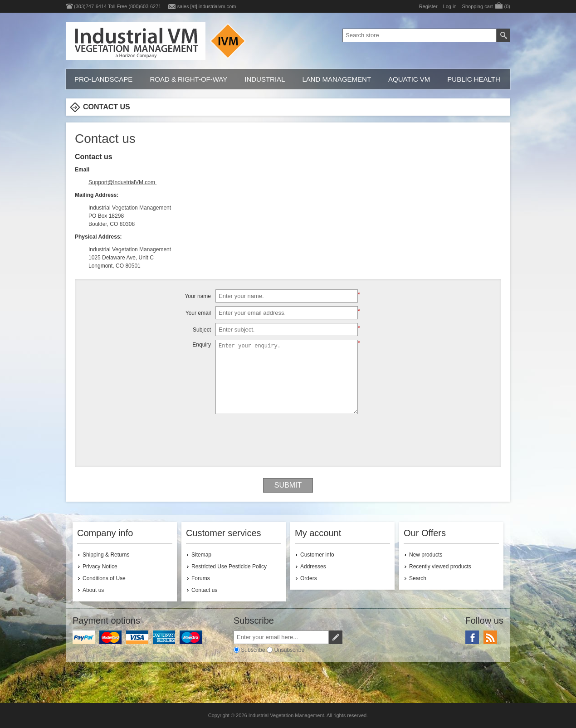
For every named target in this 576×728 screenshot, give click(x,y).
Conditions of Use (104, 578)
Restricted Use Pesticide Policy (229, 567)
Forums (201, 578)
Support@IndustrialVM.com (122, 182)
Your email (198, 313)
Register (428, 6)
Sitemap (201, 555)
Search (418, 578)
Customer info (317, 555)
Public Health (473, 79)
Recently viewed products (440, 567)
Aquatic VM (409, 79)
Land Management (337, 79)
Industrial (265, 79)
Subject (202, 330)
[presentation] (288, 435)
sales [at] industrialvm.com (207, 6)
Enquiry (202, 345)
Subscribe (253, 650)
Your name (198, 296)
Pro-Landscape (103, 79)
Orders (309, 578)
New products (426, 555)
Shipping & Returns (106, 555)
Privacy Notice (100, 567)
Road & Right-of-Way (188, 79)
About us (93, 590)
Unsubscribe (289, 650)
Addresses (313, 567)
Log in (450, 6)
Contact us (204, 590)
